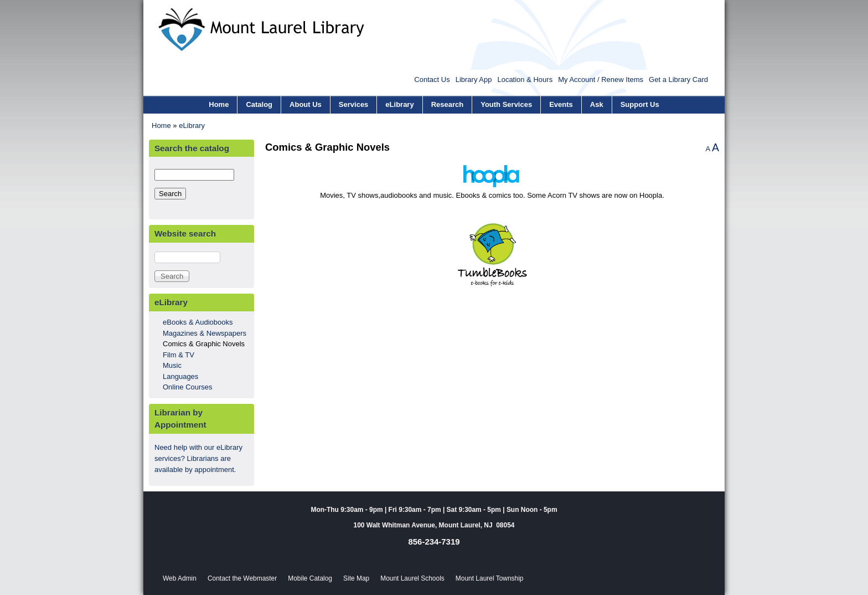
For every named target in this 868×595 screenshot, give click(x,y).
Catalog (259, 104)
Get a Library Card (678, 79)
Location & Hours (525, 79)
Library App (474, 79)
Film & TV (179, 355)
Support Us (640, 104)
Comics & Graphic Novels (204, 344)
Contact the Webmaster (242, 578)
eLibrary (399, 104)
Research (448, 104)
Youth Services (506, 104)
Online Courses (188, 387)
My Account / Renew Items (601, 79)
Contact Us (432, 79)
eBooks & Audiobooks (198, 322)
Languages (180, 376)
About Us (306, 104)
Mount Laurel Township (490, 578)
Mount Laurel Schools (412, 578)
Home (219, 104)
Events (561, 104)
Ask (597, 104)
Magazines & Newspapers (205, 333)
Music (172, 365)
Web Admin (180, 578)
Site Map (356, 578)
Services (354, 104)
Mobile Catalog (310, 578)
